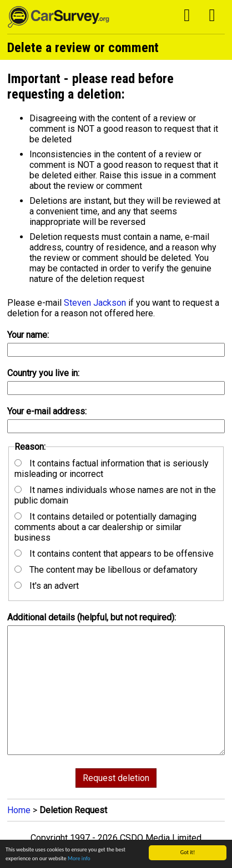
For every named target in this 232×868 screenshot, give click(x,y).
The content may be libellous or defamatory (106, 570)
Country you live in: (43, 373)
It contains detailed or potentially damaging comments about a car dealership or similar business (105, 527)
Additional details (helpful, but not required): (92, 617)
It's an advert (47, 586)
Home (19, 810)
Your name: (28, 335)
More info (79, 858)
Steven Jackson (95, 303)
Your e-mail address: (47, 411)
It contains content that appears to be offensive (114, 554)
